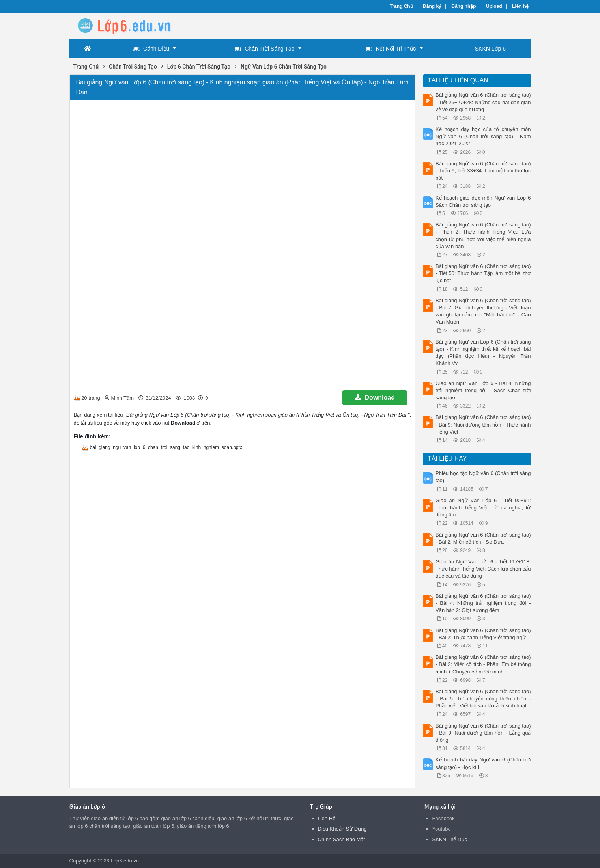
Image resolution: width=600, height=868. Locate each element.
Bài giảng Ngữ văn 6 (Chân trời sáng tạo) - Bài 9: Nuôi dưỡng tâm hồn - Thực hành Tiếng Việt (483, 424)
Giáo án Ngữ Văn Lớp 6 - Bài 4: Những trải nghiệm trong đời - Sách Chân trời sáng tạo (483, 390)
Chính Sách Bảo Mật (342, 839)
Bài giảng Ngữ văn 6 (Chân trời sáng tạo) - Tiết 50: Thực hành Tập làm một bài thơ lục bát (483, 273)
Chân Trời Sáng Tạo (264, 49)
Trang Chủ (401, 6)
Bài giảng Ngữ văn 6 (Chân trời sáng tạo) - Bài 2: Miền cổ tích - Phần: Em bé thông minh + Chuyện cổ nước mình (483, 664)
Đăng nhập (464, 6)
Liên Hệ (327, 818)
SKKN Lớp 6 (490, 49)
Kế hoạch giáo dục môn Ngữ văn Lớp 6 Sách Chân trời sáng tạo (483, 201)
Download (375, 398)
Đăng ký (432, 6)
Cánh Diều (151, 49)
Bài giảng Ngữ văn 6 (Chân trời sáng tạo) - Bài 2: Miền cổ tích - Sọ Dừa (483, 538)
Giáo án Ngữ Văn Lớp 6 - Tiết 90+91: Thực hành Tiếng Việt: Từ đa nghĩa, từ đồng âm (483, 508)
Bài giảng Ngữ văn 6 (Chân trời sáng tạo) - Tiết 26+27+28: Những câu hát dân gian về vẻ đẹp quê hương (483, 102)
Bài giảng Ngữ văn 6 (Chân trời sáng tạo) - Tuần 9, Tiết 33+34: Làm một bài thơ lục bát (483, 171)
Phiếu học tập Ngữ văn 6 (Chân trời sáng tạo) (483, 477)
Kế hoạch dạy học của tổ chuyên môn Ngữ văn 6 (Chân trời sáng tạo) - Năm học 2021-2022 (483, 136)
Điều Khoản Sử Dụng (342, 829)
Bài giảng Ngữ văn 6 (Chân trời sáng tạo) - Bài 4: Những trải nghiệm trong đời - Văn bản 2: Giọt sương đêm (483, 603)
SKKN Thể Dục (450, 839)
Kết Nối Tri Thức (391, 49)
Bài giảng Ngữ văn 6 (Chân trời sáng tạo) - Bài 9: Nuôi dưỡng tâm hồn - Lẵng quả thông (483, 733)
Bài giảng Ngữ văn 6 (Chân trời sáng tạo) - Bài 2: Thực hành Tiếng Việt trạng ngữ (483, 634)
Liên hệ (520, 6)
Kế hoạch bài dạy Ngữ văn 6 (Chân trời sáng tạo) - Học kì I (483, 763)
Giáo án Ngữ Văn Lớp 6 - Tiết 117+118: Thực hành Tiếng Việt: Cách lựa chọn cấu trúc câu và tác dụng (483, 569)
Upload (494, 6)
